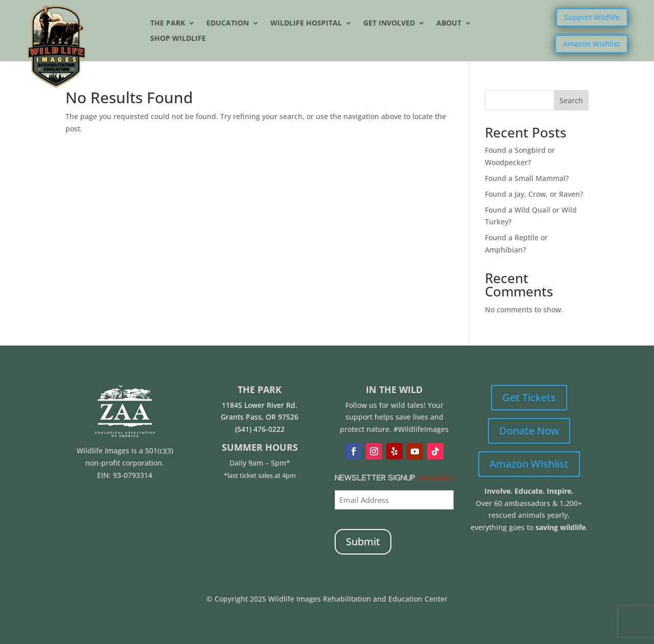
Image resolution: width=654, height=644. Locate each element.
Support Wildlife (592, 17)
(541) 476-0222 (260, 429)
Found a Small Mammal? (528, 178)
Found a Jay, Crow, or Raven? (534, 194)
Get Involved (389, 24)
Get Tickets (529, 397)
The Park (168, 24)
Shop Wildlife (178, 39)
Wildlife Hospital (306, 24)
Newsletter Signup (393, 480)
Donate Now (529, 431)
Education (228, 24)
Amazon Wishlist (591, 44)
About (449, 24)
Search (571, 100)
